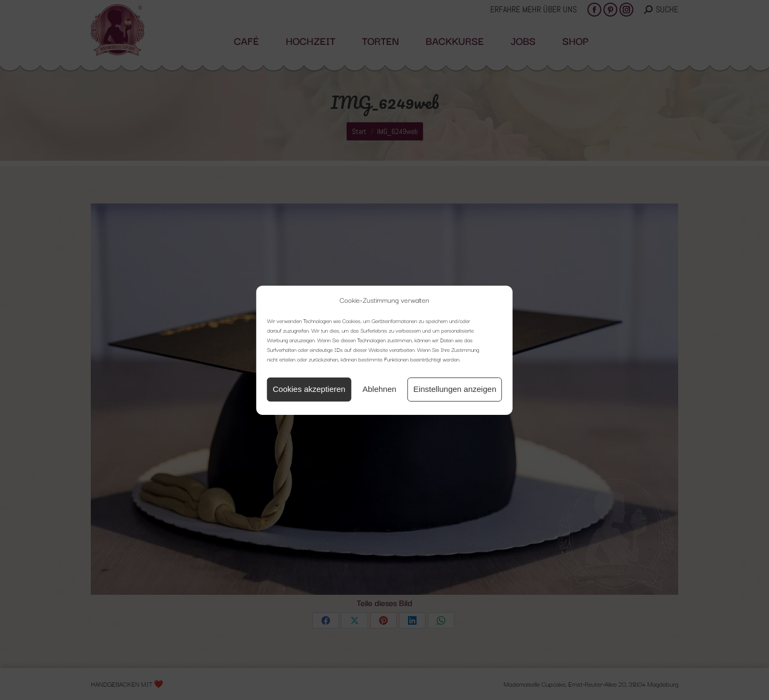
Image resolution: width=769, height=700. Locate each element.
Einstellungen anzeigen (455, 389)
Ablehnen (379, 389)
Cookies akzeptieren (309, 389)
